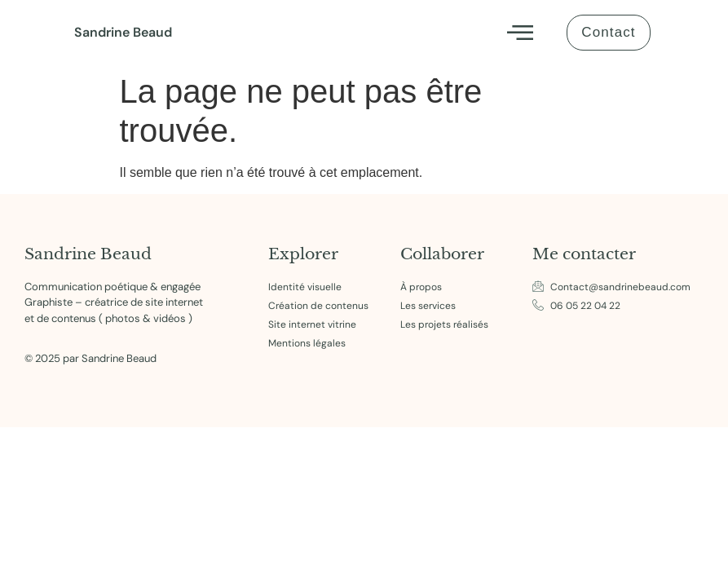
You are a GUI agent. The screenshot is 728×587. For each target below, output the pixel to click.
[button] (519, 32)
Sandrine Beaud (123, 32)
